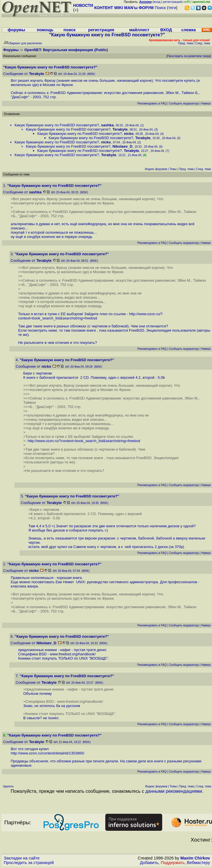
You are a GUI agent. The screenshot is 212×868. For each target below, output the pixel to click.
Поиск (160, 8)
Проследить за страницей (29, 863)
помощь (45, 30)
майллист (139, 30)
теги (172, 8)
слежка (189, 30)
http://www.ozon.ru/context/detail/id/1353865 (47, 753)
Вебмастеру (198, 863)
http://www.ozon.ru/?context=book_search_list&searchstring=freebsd (90, 316)
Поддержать (173, 863)
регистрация (172, 2)
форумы (17, 30)
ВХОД (166, 30)
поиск (69, 30)
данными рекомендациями (174, 791)
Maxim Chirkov (195, 858)
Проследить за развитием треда (189, 56)
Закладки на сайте (22, 858)
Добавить (149, 863)
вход (157, 2)
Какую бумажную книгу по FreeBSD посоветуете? (57, 125)
